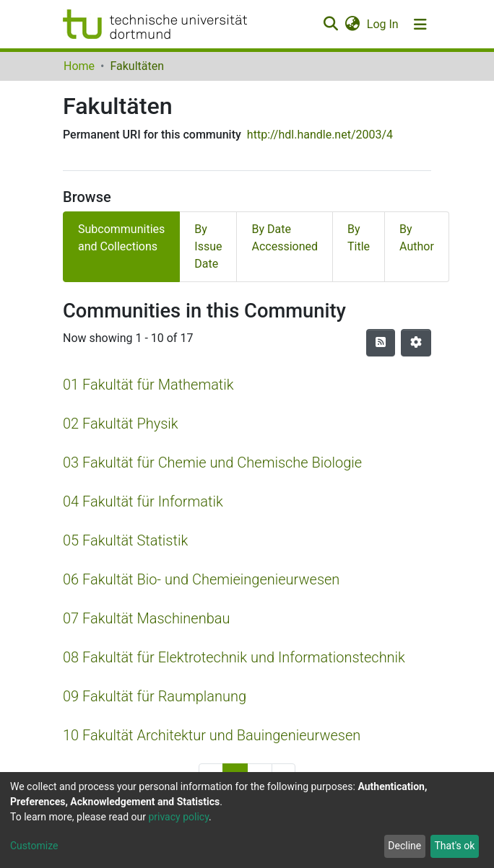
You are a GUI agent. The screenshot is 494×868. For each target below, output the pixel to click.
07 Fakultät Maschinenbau (146, 618)
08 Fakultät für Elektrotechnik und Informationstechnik (234, 657)
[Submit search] (330, 25)
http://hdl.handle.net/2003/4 (320, 135)
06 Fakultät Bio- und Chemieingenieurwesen (201, 579)
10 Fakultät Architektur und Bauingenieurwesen (212, 735)
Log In (383, 24)
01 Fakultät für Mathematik (148, 385)
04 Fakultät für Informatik (143, 501)
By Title (359, 238)
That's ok (454, 846)
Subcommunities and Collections (121, 238)
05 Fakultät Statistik (125, 540)
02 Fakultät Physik (121, 424)
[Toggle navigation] (420, 25)
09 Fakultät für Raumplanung (155, 696)
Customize (34, 846)
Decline (404, 846)
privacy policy (178, 817)
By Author (417, 238)
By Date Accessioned (285, 238)
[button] (352, 25)
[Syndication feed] (381, 343)
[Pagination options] (416, 343)
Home (79, 66)
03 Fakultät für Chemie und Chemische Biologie (212, 463)
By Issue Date (208, 246)
